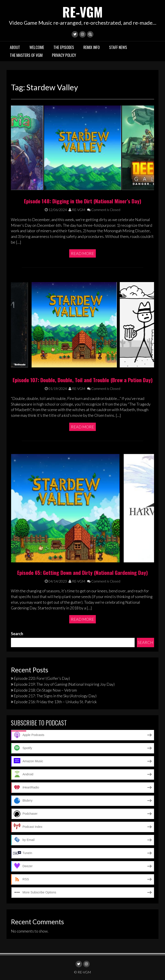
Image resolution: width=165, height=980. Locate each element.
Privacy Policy (64, 55)
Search (17, 633)
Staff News (118, 47)
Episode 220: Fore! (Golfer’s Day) (42, 678)
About (15, 47)
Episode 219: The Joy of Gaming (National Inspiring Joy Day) (64, 684)
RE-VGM (82, 11)
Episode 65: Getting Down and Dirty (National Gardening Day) (82, 572)
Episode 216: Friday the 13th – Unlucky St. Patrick (55, 702)
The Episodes (64, 47)
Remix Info (92, 47)
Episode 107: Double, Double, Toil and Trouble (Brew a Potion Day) (83, 380)
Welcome (37, 47)
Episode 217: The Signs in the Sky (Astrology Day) (55, 696)
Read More (82, 253)
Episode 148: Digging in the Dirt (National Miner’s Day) (83, 201)
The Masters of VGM (26, 55)
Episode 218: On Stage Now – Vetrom (45, 690)
